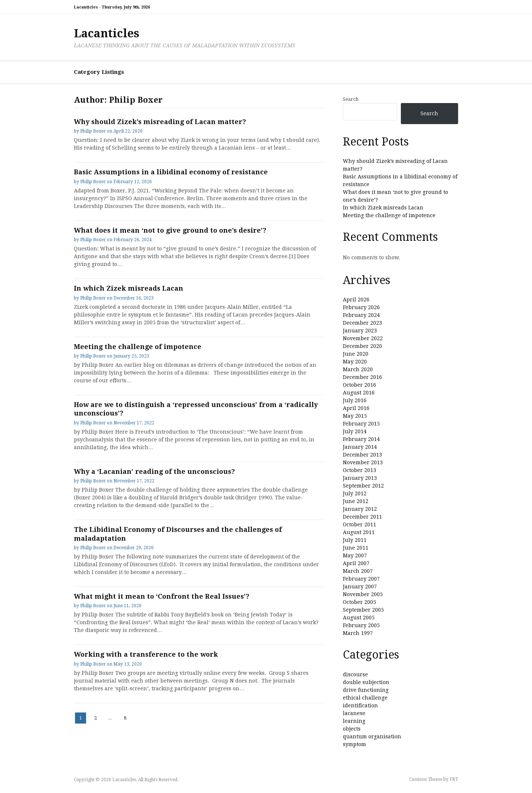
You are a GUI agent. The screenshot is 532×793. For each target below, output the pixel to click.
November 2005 (363, 594)
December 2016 (362, 377)
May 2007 (355, 556)
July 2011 (355, 540)
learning (354, 721)
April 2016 (356, 408)
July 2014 (355, 431)
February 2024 (361, 315)
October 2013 (359, 470)
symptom (354, 744)
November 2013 (363, 462)
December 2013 (362, 455)
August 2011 (359, 532)
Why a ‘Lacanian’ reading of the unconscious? (154, 471)
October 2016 (359, 385)
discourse (355, 674)
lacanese (354, 713)
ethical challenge (365, 698)
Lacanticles (107, 33)
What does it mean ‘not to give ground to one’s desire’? (170, 230)
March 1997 (358, 633)
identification (360, 705)
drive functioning (366, 690)
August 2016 (359, 393)
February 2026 (361, 307)
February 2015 (361, 424)
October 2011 (359, 524)
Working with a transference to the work (146, 654)
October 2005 (359, 602)
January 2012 (360, 509)
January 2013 (360, 478)
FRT (454, 779)
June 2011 (356, 548)
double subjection (366, 682)
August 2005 (359, 618)
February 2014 (361, 439)
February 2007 (361, 579)
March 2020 (358, 369)
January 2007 (360, 587)
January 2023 (360, 331)
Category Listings (99, 72)
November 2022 (363, 338)
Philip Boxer (93, 131)
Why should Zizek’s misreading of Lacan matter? (160, 122)
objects (352, 729)
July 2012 (355, 493)
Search (351, 99)
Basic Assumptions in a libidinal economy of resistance (171, 172)
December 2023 (362, 323)
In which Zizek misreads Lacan (129, 288)
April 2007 (356, 563)
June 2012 (356, 501)
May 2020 (355, 362)
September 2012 (363, 486)
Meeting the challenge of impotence (138, 347)
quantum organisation (372, 736)
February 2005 (361, 625)
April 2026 (356, 300)
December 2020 (362, 346)
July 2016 (355, 400)
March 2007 (358, 571)
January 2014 (360, 447)
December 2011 (362, 517)
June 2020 (356, 354)
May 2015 (355, 416)
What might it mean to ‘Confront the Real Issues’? (162, 596)
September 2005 (363, 610)
